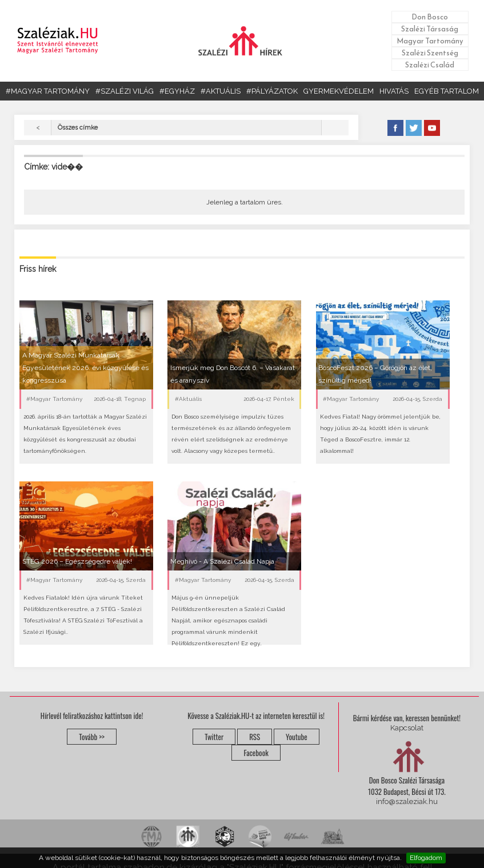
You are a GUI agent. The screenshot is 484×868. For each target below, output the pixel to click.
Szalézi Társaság (430, 29)
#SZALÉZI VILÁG (125, 91)
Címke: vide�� (53, 167)
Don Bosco (430, 17)
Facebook (256, 753)
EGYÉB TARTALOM (447, 91)
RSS (255, 737)
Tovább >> (92, 737)
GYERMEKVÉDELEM (339, 91)
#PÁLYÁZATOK (272, 91)
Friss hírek (38, 269)
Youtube (297, 737)
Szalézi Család (430, 65)
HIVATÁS (394, 91)
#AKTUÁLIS (221, 91)
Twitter (214, 737)
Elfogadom (426, 858)
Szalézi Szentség (430, 53)
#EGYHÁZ (177, 91)
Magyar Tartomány (430, 41)
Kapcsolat (407, 728)
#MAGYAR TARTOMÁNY (48, 91)
